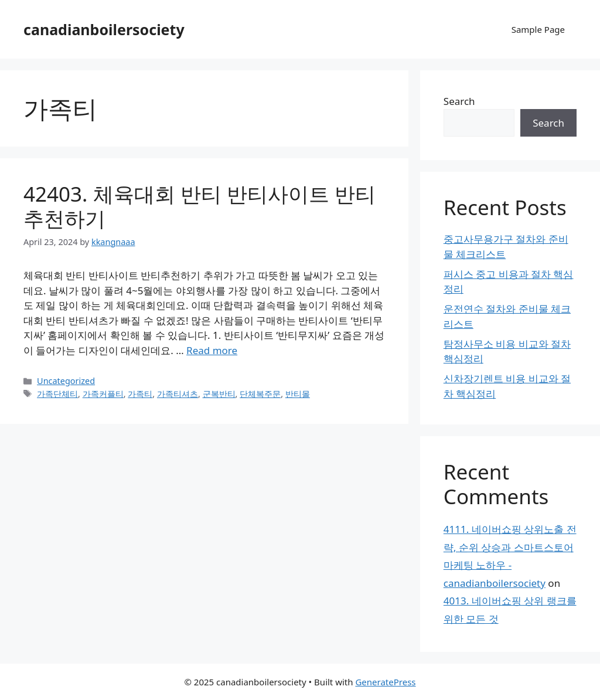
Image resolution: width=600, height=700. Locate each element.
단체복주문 (260, 394)
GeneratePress (385, 682)
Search (459, 101)
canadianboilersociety (104, 29)
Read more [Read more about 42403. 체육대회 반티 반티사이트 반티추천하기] (212, 350)
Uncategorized (66, 381)
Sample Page (538, 29)
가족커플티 (103, 394)
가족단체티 (57, 394)
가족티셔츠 (178, 394)
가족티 (140, 394)
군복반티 (219, 394)
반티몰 (298, 394)
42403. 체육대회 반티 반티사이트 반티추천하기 (200, 206)
